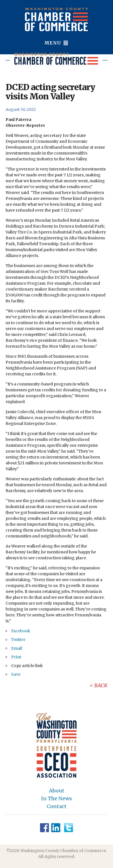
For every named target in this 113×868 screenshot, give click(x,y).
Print (16, 657)
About (57, 791)
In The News (57, 799)
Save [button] (16, 674)
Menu (56, 43)
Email (17, 648)
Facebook (21, 631)
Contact (57, 806)
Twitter (18, 640)
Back (101, 685)
